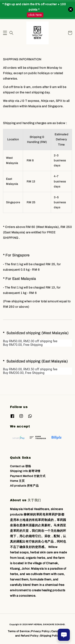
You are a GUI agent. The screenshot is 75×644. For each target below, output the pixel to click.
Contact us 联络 (21, 466)
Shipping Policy (50, 636)
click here (35, 15)
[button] (5, 33)
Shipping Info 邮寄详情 (25, 471)
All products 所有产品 (24, 486)
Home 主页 (17, 481)
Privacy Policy (40, 631)
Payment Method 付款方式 (28, 476)
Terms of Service (19, 631)
